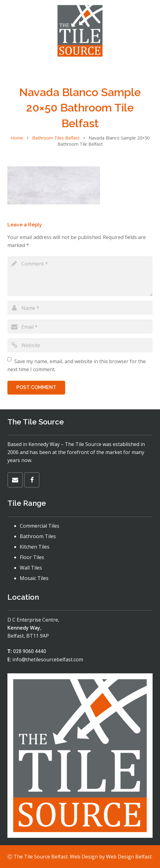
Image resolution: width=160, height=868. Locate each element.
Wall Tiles (31, 568)
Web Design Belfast (129, 857)
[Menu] (80, 69)
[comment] (80, 276)
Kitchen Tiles (35, 547)
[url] (80, 345)
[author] (80, 308)
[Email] (15, 480)
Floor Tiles (32, 557)
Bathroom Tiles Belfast (56, 138)
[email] (80, 327)
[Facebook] (32, 480)
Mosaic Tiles (34, 578)
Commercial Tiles (40, 526)
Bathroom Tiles (38, 536)
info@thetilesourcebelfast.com (48, 659)
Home (17, 138)
